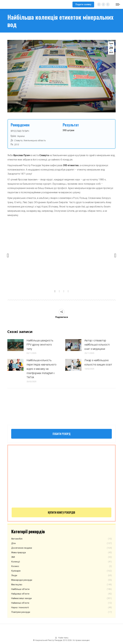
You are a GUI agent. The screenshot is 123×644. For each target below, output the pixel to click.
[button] (8, 255)
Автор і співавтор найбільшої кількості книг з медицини (97, 345)
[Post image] (15, 345)
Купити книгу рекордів (61, 512)
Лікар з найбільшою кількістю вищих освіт (98, 362)
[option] (62, 254)
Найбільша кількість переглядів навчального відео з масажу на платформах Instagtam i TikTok (41, 369)
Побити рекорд (62, 434)
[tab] (55, 291)
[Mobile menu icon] (118, 4)
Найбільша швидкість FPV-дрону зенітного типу (40, 345)
